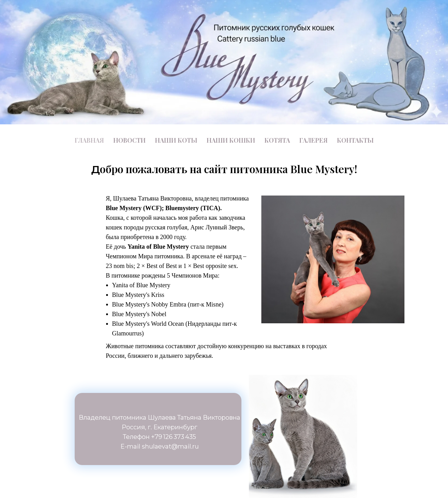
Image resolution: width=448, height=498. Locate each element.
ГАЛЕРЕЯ (313, 140)
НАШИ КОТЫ (176, 140)
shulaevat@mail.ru (170, 446)
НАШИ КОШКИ (231, 140)
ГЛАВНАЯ (89, 140)
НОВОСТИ (129, 140)
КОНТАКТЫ (355, 140)
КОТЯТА (277, 140)
